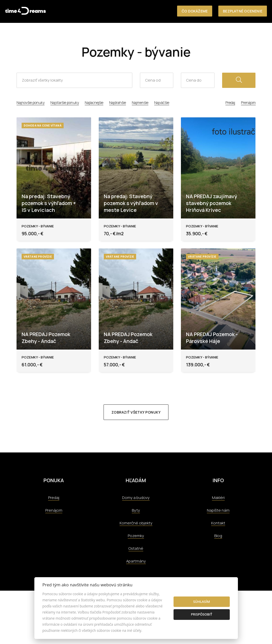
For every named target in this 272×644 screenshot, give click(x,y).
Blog (218, 536)
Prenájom (248, 103)
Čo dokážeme (195, 11)
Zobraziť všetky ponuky (136, 412)
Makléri (218, 498)
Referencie (198, 33)
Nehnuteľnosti (133, 33)
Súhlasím (202, 602)
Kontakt (258, 33)
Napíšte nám (218, 510)
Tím (217, 33)
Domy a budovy (136, 498)
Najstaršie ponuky (65, 103)
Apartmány (136, 561)
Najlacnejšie (94, 103)
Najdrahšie (118, 103)
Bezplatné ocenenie (243, 11)
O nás (159, 33)
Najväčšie (162, 103)
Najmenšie (140, 103)
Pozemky (136, 536)
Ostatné (136, 548)
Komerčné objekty (136, 523)
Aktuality (235, 33)
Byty (136, 510)
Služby (176, 33)
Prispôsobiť (202, 614)
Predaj (230, 103)
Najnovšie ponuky (31, 103)
